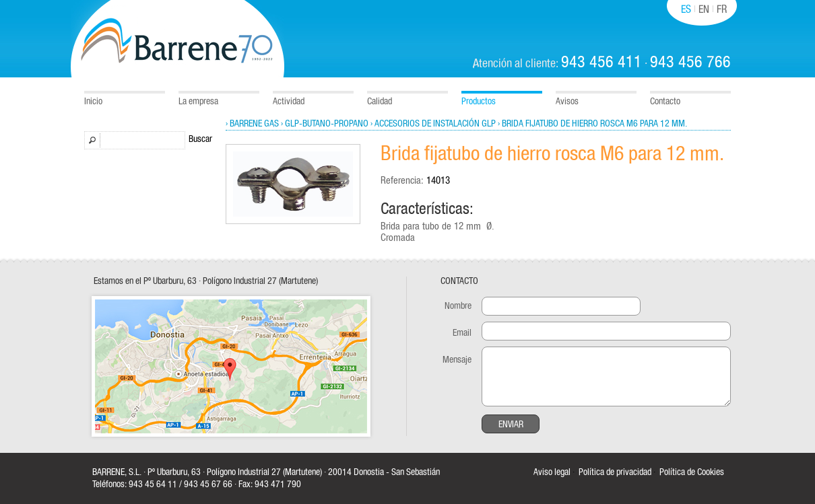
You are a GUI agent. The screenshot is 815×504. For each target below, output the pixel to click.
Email (462, 333)
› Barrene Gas (252, 124)
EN (704, 9)
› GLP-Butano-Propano (325, 124)
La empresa (198, 102)
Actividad (289, 102)
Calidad (380, 102)
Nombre (458, 306)
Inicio (93, 102)
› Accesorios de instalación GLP (433, 124)
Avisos (567, 102)
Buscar (200, 139)
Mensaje (457, 360)
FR (722, 9)
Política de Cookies (692, 472)
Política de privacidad (615, 472)
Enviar (511, 425)
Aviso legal (552, 472)
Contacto (665, 102)
